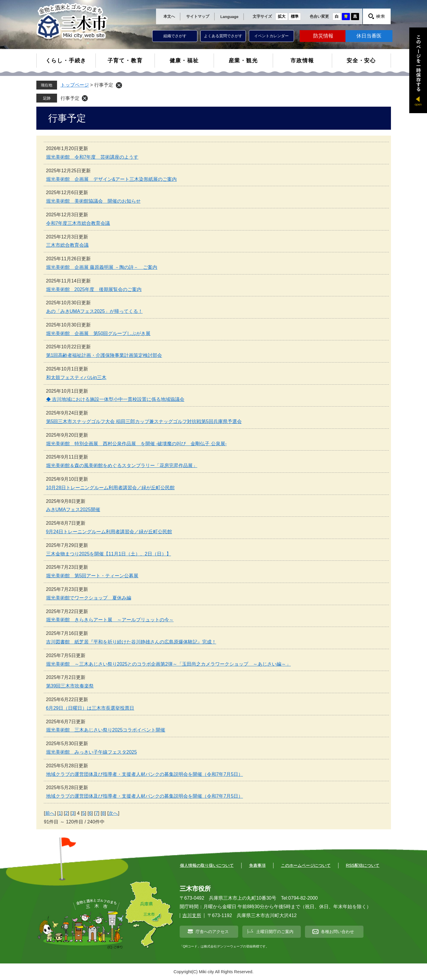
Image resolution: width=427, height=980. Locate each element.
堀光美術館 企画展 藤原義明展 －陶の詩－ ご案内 (102, 267)
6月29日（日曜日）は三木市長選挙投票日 (90, 708)
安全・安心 (361, 61)
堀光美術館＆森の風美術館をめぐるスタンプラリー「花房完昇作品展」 (122, 465)
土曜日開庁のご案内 (275, 932)
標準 (295, 16)
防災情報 (323, 36)
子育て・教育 (125, 61)
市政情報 (302, 61)
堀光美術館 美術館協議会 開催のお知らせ (93, 201)
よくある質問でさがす (223, 36)
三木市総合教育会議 (67, 245)
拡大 (282, 16)
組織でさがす (175, 36)
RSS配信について (363, 865)
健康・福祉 (184, 61)
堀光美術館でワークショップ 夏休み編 (89, 598)
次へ (113, 813)
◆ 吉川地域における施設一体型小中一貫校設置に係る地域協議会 (115, 399)
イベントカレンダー (271, 36)
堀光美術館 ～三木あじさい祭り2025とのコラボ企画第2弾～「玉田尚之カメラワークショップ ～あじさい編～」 (169, 664)
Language (229, 17)
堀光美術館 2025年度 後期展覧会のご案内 (94, 289)
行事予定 (70, 98)
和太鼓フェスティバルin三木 (76, 377)
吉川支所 (192, 915)
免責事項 (257, 865)
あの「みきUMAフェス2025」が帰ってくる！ (94, 311)
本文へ (169, 16)
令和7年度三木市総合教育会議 (78, 223)
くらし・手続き (66, 61)
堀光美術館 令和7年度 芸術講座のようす (92, 157)
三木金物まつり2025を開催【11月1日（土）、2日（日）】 (109, 554)
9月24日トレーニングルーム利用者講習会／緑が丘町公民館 (109, 532)
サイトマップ (198, 16)
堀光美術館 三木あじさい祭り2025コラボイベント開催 (106, 730)
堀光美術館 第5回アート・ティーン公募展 (92, 576)
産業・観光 (243, 61)
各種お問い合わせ (337, 932)
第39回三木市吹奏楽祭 (70, 686)
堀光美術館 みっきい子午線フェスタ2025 (92, 752)
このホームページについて (306, 865)
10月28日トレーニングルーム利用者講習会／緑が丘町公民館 (111, 488)
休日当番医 (369, 36)
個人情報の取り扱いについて (207, 865)
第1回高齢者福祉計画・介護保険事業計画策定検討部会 (104, 355)
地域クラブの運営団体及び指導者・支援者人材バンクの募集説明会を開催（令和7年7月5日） (145, 774)
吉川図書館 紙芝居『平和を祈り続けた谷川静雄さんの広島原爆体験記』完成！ (131, 642)
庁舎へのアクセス (212, 932)
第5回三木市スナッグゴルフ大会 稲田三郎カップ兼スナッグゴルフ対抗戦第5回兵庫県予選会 (144, 421)
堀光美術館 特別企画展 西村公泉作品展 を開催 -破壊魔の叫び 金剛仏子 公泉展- (137, 444)
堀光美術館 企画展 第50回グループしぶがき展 (98, 333)
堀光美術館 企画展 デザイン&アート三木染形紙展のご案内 (112, 179)
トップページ (75, 85)
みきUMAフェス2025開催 (73, 509)
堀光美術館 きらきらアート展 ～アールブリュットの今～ (110, 620)
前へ (50, 813)
